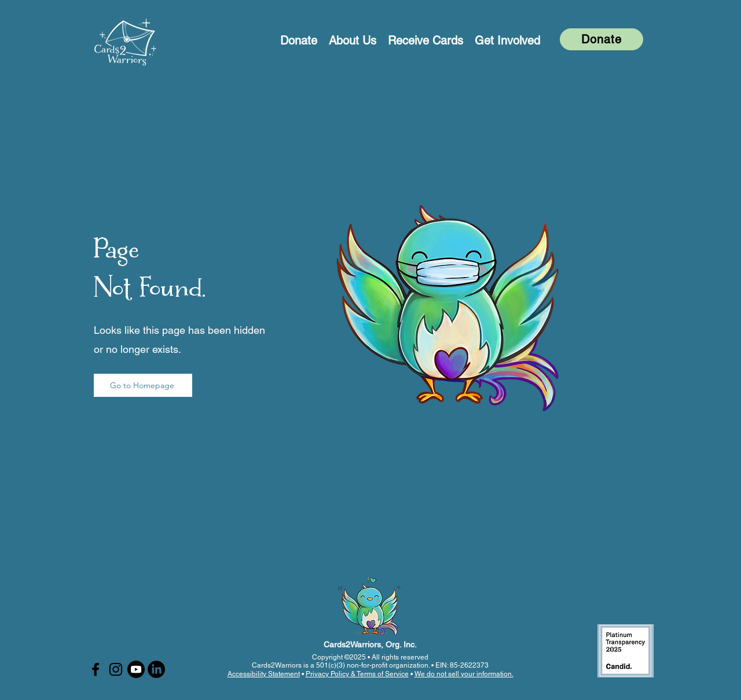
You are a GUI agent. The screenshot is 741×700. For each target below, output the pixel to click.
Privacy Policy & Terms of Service (357, 674)
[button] (353, 39)
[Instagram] (116, 669)
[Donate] (601, 39)
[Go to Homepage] (143, 385)
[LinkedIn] (156, 669)
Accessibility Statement (264, 674)
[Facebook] (96, 669)
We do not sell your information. (464, 674)
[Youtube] (136, 669)
